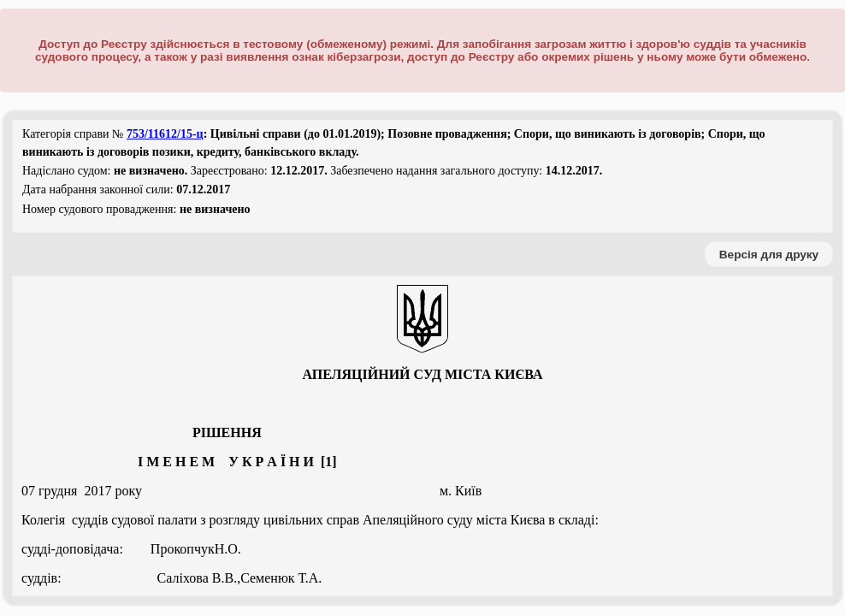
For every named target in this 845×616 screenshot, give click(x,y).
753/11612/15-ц (165, 134)
